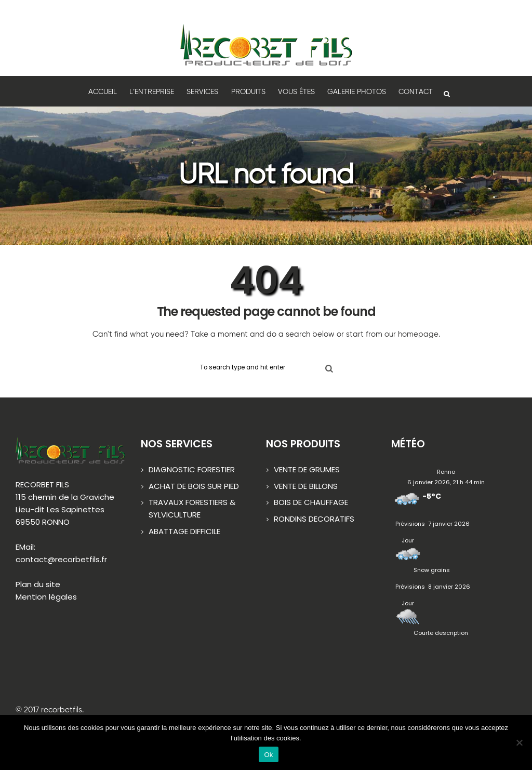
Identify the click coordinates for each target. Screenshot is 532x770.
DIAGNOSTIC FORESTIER (192, 470)
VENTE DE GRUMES (307, 470)
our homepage (411, 334)
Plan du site (38, 585)
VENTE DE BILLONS (306, 487)
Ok (268, 755)
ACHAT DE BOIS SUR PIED (194, 487)
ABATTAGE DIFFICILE (184, 532)
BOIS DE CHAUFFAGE (311, 503)
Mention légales (46, 597)
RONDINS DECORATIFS (314, 519)
